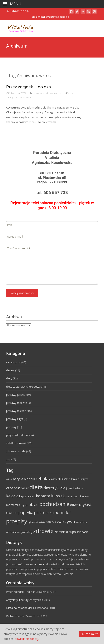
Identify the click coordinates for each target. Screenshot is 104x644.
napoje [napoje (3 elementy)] (24, 505)
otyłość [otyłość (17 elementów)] (85, 505)
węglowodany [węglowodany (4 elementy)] (25, 532)
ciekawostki (38, 93)
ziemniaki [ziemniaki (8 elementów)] (61, 532)
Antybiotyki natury (17, 600)
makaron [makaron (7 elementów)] (71, 496)
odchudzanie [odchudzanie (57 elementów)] (54, 504)
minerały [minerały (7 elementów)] (83, 496)
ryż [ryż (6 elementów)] (36, 522)
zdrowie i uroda (53, 93)
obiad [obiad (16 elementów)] (34, 505)
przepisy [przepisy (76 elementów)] (17, 521)
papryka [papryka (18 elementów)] (26, 512)
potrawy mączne (17, 403)
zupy (9, 459)
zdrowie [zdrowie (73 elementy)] (43, 531)
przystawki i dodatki (18, 435)
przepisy (11, 427)
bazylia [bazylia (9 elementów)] (18, 479)
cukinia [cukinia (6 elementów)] (73, 479)
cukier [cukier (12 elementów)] (63, 479)
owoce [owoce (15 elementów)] (12, 513)
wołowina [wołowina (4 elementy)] (11, 532)
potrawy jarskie (16, 395)
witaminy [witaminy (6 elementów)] (81, 522)
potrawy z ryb (15, 419)
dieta (71, 93)
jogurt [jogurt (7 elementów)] (70, 488)
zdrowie (27, 97)
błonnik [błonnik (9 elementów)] (29, 479)
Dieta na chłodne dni (19, 608)
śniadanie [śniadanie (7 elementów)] (82, 532)
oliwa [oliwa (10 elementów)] (74, 505)
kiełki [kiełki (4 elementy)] (32, 496)
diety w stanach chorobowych (25, 387)
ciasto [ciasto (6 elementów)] (53, 479)
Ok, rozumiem (90, 634)
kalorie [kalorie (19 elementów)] (12, 496)
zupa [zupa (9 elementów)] (72, 532)
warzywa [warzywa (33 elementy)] (66, 521)
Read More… (15, 129)
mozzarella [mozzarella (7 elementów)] (13, 505)
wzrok (19, 97)
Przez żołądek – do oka (29, 87)
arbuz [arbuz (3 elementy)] (9, 479)
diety (9, 378)
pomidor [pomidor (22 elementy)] (63, 512)
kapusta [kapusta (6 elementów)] (24, 496)
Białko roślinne (15, 616)
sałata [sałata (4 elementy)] (42, 522)
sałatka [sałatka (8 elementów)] (51, 522)
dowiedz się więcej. (27, 639)
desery (10, 370)
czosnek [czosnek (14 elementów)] (13, 488)
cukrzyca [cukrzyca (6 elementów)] (83, 479)
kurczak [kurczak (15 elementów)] (58, 496)
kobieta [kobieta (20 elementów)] (43, 496)
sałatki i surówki (16, 443)
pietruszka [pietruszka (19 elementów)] (44, 512)
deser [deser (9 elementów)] (25, 488)
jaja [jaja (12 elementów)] (62, 488)
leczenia (39, 564)
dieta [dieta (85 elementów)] (36, 487)
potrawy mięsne (16, 411)
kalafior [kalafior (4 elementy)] (79, 488)
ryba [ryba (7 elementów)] (31, 522)
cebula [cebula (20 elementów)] (42, 479)
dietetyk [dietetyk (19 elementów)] (51, 488)
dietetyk (10, 97)
